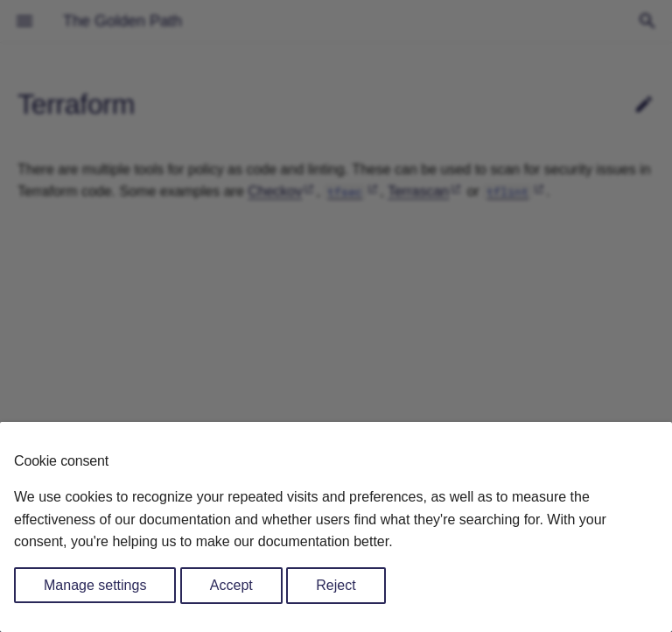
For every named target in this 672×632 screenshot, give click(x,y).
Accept (231, 585)
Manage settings (95, 585)
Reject (336, 585)
